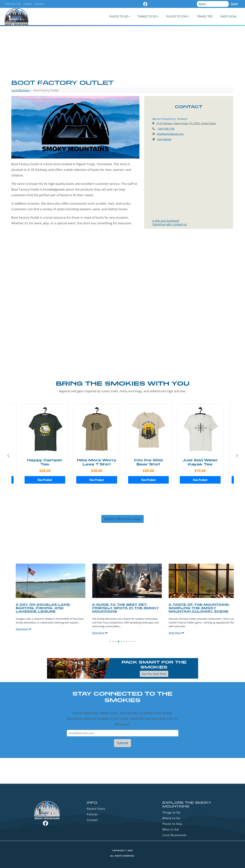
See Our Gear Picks (154, 674)
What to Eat (171, 829)
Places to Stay (172, 824)
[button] (237, 456)
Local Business (21, 90)
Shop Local (229, 16)
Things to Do (172, 812)
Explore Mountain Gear (123, 519)
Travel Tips (205, 16)
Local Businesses (175, 835)
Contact (28, 4)
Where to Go (171, 818)
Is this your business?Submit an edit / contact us (170, 223)
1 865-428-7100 (166, 129)
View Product (43, 480)
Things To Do (147, 16)
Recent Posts (96, 809)
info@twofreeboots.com (170, 134)
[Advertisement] (123, 53)
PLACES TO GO (119, 16)
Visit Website (164, 139)
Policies (92, 814)
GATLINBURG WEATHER (122, 771)
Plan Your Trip (13, 4)
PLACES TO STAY (177, 16)
